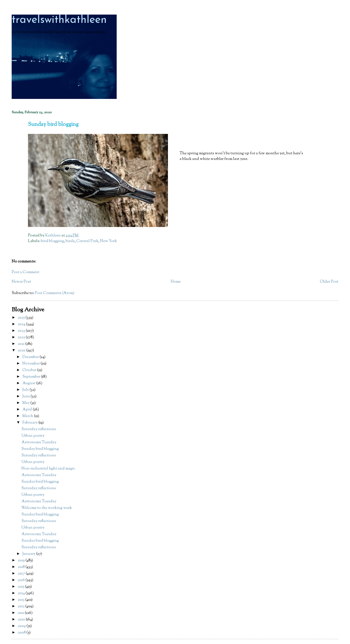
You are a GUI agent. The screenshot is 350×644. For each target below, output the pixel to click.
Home (176, 282)
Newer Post (21, 282)
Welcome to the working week (47, 508)
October (30, 370)
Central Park (87, 241)
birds (70, 241)
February (30, 423)
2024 (22, 324)
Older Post (329, 282)
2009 (22, 626)
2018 (22, 567)
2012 (22, 606)
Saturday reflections (39, 429)
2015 (21, 587)
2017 (22, 574)
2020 (22, 351)
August (29, 383)
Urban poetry (33, 436)
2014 (22, 593)
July (26, 390)
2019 (22, 561)
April (28, 410)
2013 (22, 600)
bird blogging (52, 241)
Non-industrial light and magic (48, 469)
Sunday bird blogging (40, 449)
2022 (22, 337)
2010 (22, 620)
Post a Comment (26, 272)
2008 (22, 633)
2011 (21, 613)
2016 (22, 580)
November (31, 364)
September (32, 377)
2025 (22, 318)
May (26, 403)
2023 (22, 331)
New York (109, 241)
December (31, 357)
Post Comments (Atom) (55, 293)
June (26, 396)
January (29, 554)
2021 (22, 344)
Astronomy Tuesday (39, 442)
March (28, 416)
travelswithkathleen (59, 20)
